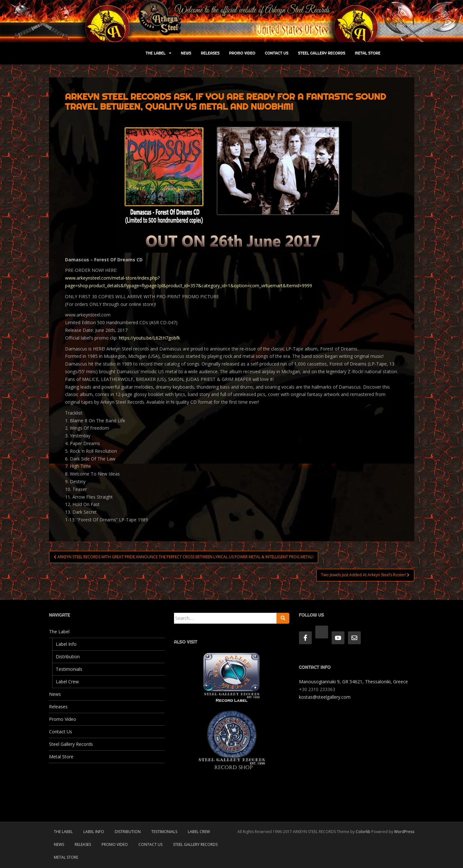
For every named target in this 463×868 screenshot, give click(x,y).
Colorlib (363, 832)
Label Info (66, 644)
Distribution (68, 657)
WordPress (404, 832)
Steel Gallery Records (322, 53)
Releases (210, 53)
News (186, 53)
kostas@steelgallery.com (325, 697)
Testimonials (69, 669)
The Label (156, 53)
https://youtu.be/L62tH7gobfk (149, 338)
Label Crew (67, 682)
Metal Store (368, 53)
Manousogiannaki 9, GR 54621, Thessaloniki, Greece (353, 682)
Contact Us (277, 53)
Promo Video (242, 53)
